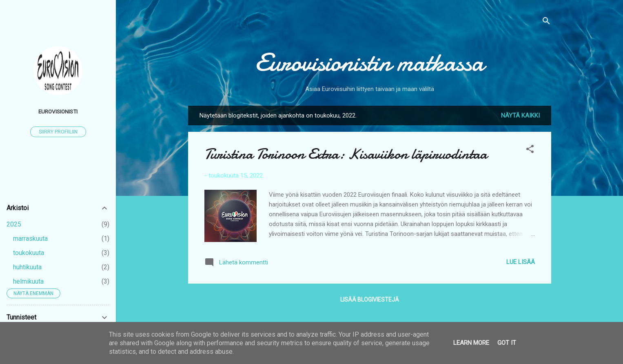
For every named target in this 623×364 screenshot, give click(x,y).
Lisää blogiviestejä (370, 300)
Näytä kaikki (520, 115)
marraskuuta (30, 239)
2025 (14, 224)
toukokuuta (29, 253)
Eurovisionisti (58, 111)
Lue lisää (521, 262)
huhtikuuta (27, 267)
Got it (507, 343)
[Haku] (546, 22)
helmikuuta (28, 281)
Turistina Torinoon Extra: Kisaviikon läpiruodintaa (346, 154)
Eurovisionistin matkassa (369, 62)
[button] (530, 150)
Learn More (471, 343)
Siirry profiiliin (58, 132)
